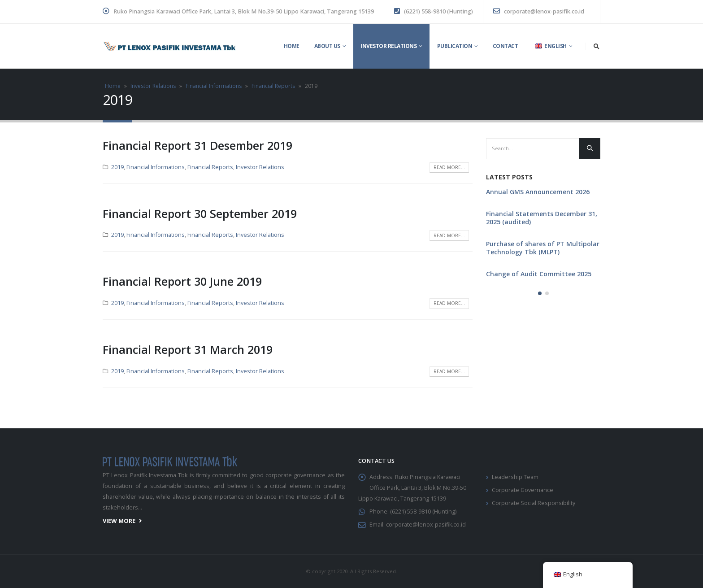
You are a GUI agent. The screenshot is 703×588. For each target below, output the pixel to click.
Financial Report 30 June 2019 (182, 281)
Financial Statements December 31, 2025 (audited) (542, 218)
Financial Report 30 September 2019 (200, 213)
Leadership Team (515, 477)
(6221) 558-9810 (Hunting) (434, 11)
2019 (117, 167)
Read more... (449, 167)
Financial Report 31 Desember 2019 (197, 145)
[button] (540, 293)
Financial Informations (214, 86)
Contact (506, 46)
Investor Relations (388, 46)
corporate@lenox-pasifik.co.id (539, 11)
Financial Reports (273, 86)
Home (292, 46)
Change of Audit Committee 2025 (539, 274)
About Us (327, 46)
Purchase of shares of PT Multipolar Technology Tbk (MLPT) (543, 248)
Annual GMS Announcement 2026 (538, 192)
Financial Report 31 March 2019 (188, 349)
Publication (455, 46)
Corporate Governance (523, 490)
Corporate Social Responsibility (534, 503)
